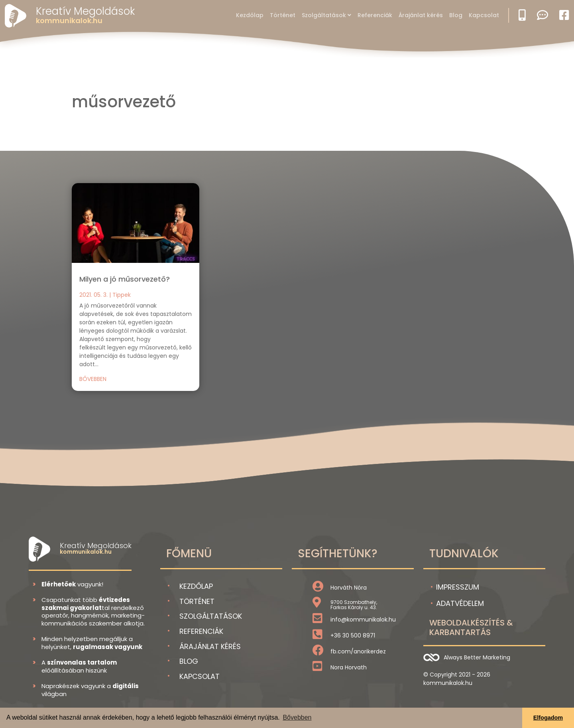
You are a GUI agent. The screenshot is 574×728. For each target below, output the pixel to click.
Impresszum (458, 587)
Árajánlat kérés (421, 15)
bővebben (93, 379)
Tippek (122, 295)
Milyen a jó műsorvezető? (125, 279)
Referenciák (375, 15)
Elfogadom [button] (548, 718)
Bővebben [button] (297, 717)
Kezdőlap (250, 15)
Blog (456, 15)
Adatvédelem (460, 603)
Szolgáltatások (324, 15)
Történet (283, 15)
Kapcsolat (484, 15)
